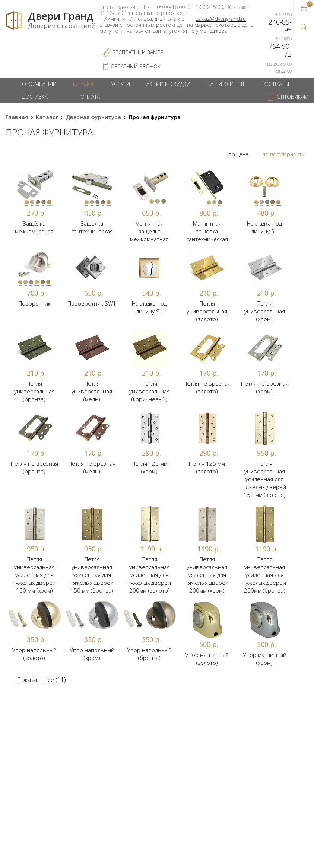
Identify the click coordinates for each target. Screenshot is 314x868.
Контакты (276, 84)
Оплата (90, 97)
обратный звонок (136, 66)
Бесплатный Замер (138, 52)
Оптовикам (293, 97)
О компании (39, 84)
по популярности (283, 154)
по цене (239, 154)
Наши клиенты (227, 84)
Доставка (35, 97)
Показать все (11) (41, 680)
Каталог (84, 84)
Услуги (120, 84)
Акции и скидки (168, 84)
